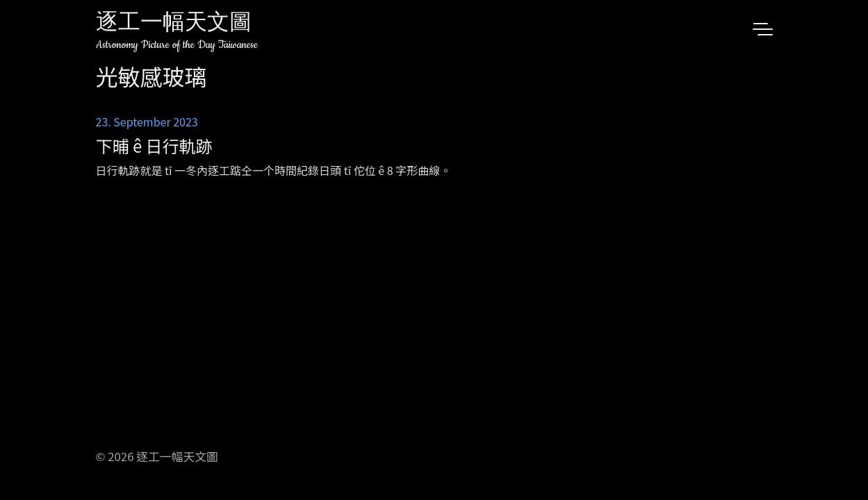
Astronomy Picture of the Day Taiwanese (177, 45)
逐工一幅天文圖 (174, 24)
